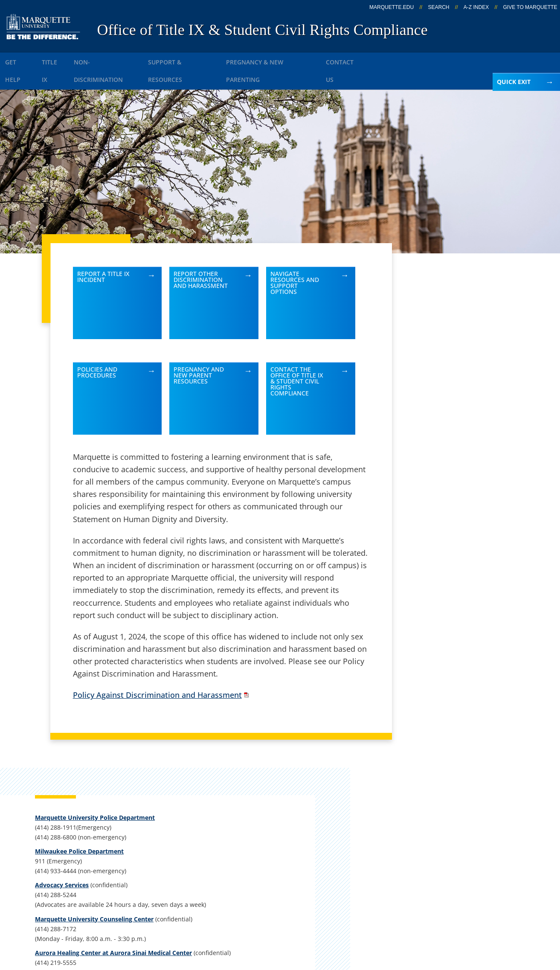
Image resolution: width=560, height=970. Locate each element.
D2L (280, 848)
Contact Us (386, 59)
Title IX (63, 59)
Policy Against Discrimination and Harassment (157, 672)
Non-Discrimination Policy (433, 922)
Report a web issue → (448, 869)
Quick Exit (514, 82)
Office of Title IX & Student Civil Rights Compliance (262, 30)
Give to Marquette (530, 7)
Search (438, 7)
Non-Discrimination (124, 59)
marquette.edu (392, 7)
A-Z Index (476, 7)
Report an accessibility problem (451, 590)
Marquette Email (303, 804)
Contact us (198, 848)
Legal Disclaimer (347, 922)
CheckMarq (293, 826)
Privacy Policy (283, 922)
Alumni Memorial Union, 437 (80, 816)
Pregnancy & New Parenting (305, 59)
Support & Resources (208, 59)
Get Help (22, 59)
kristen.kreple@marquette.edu (450, 622)
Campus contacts (210, 804)
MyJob (284, 871)
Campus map (203, 826)
